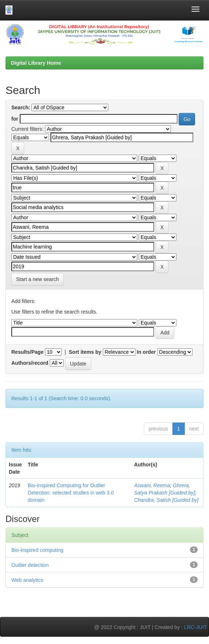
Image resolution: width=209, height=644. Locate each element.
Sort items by (85, 352)
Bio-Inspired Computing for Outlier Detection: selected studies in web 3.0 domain (71, 493)
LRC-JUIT (195, 627)
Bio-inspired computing (37, 550)
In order (146, 352)
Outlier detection (30, 565)
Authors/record (30, 363)
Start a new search (38, 279)
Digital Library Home (36, 63)
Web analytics (27, 580)
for (15, 119)
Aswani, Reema (152, 485)
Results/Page (27, 352)
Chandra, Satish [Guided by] (166, 500)
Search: (21, 107)
